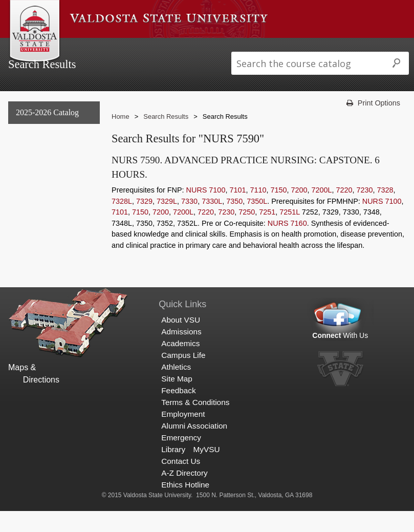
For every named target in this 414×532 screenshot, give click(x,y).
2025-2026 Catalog (47, 133)
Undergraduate (39, 175)
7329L (167, 222)
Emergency (181, 459)
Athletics (297, 48)
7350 (234, 222)
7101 (237, 211)
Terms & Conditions (195, 423)
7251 (267, 233)
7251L (289, 233)
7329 (144, 222)
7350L (257, 222)
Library (173, 470)
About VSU (91, 48)
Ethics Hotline (185, 506)
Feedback (178, 411)
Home (121, 137)
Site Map (177, 399)
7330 (189, 222)
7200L (321, 211)
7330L (212, 222)
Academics (194, 48)
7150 (278, 211)
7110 (258, 211)
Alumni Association (194, 447)
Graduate (29, 196)
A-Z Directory (184, 494)
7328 (385, 211)
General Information (49, 154)
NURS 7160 (287, 244)
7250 (247, 233)
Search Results (41, 237)
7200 (299, 211)
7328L (122, 222)
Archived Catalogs (45, 217)
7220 (344, 211)
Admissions (143, 48)
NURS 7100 (206, 211)
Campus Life (248, 48)
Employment (183, 435)
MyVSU (207, 470)
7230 (365, 211)
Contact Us (181, 482)
